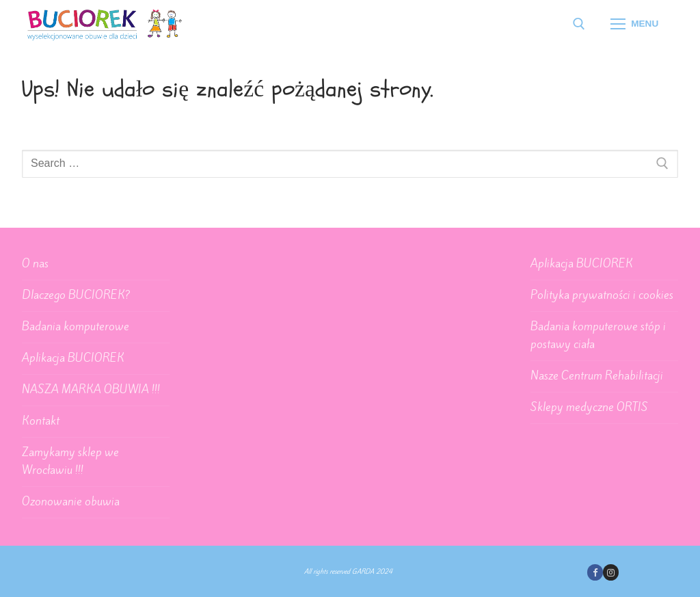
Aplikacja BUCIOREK (73, 358)
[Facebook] (595, 572)
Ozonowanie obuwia (71, 501)
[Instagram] (611, 572)
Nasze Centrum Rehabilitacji (597, 375)
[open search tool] (579, 24)
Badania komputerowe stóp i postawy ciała (598, 335)
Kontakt (41, 421)
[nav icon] (634, 24)
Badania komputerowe (76, 326)
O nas (35, 263)
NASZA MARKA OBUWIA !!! (91, 389)
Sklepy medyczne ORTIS (589, 407)
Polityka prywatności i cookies (602, 295)
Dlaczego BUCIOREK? (76, 295)
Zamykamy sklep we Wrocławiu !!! (70, 461)
